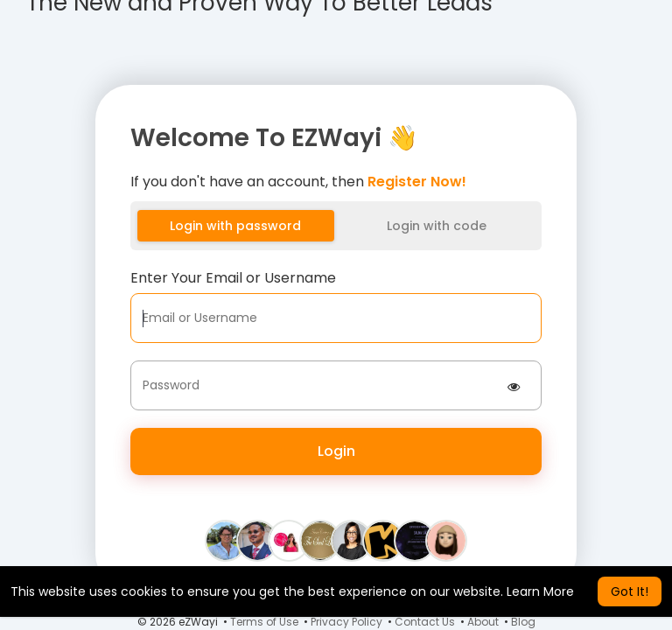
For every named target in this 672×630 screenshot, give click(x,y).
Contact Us (425, 622)
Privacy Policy (346, 622)
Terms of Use (264, 622)
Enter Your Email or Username (233, 278)
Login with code (437, 226)
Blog (523, 622)
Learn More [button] (540, 591)
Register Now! (417, 182)
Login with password (235, 226)
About (483, 622)
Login (336, 451)
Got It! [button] (630, 591)
